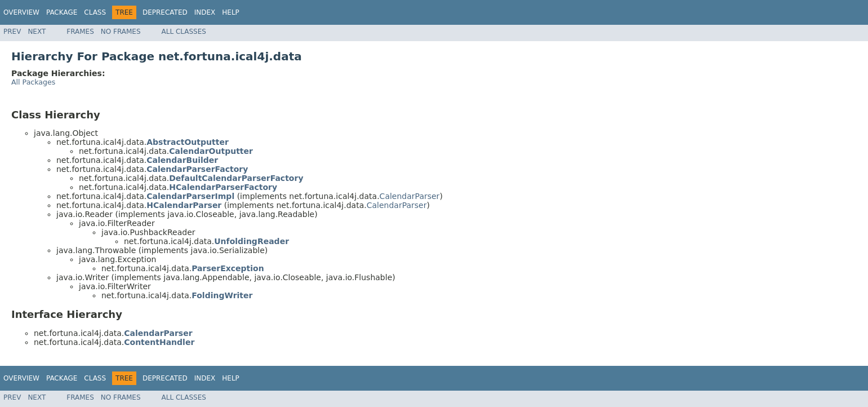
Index (205, 12)
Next (37, 32)
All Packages (33, 82)
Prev (12, 32)
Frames (80, 32)
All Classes (184, 32)
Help (231, 12)
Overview (21, 12)
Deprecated (165, 12)
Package (62, 12)
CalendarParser (410, 196)
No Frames (121, 32)
